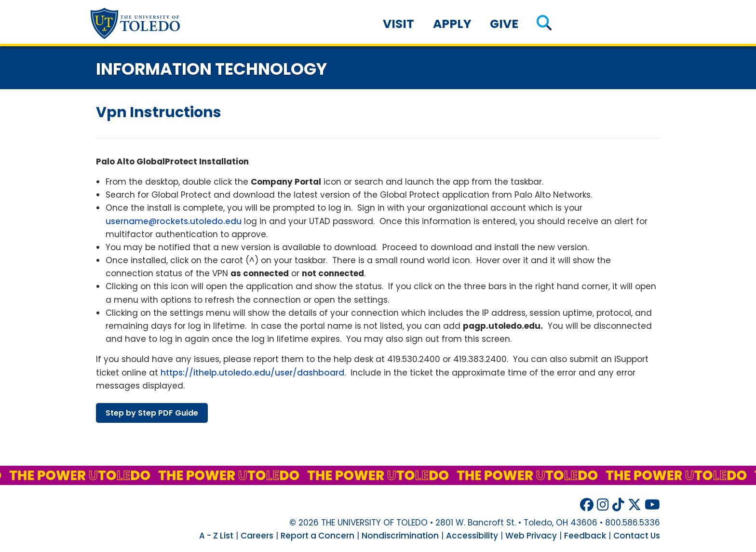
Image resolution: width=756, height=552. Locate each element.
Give (504, 24)
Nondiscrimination (400, 536)
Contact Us (637, 536)
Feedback (585, 536)
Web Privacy (531, 536)
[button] (544, 24)
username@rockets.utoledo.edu (174, 221)
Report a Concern (317, 536)
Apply (452, 24)
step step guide (152, 413)
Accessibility (472, 536)
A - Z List (216, 536)
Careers (257, 536)
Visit (398, 24)
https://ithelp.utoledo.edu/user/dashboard (252, 373)
